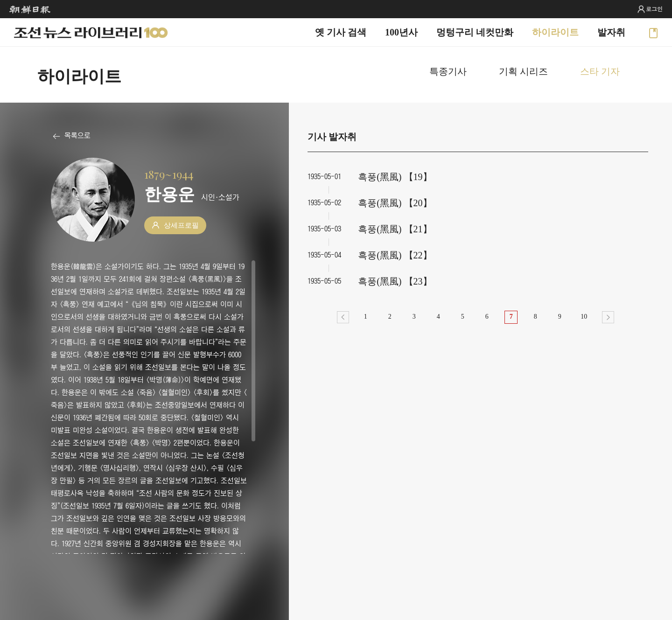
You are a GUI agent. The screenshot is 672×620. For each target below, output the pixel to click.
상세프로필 (181, 225)
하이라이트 (555, 32)
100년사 (401, 32)
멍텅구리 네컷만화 (475, 32)
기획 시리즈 (523, 71)
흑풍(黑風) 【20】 (395, 203)
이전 (343, 317)
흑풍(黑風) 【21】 (395, 229)
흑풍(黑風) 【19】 (395, 177)
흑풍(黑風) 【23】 (395, 281)
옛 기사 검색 (341, 32)
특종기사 (448, 71)
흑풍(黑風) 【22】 (395, 255)
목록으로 (77, 135)
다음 (608, 317)
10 (584, 317)
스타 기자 (600, 71)
